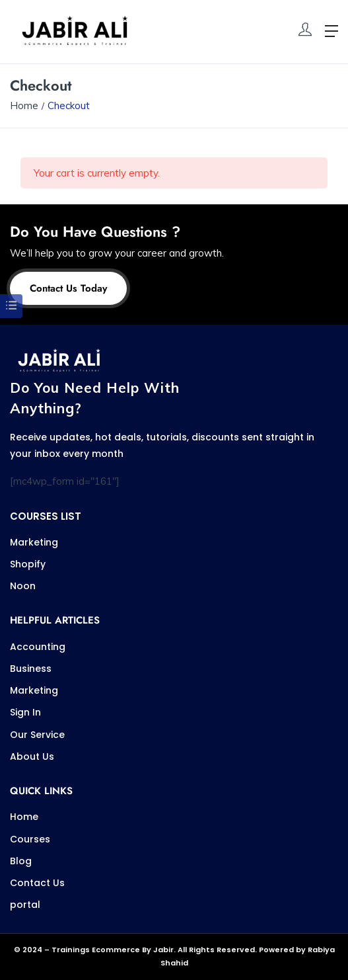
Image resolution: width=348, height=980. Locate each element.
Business (31, 669)
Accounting (38, 647)
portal (25, 905)
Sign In (25, 712)
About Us (32, 756)
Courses (30, 839)
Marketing (34, 542)
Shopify (28, 564)
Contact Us (37, 883)
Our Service (37, 735)
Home (24, 105)
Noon (23, 586)
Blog (21, 861)
